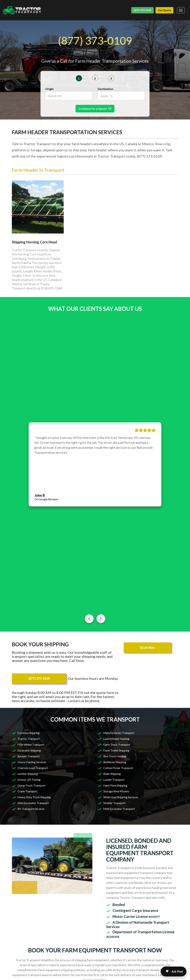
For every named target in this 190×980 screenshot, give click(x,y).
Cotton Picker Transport (118, 768)
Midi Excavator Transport (119, 809)
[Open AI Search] (174, 972)
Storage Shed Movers (116, 791)
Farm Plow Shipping (115, 785)
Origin (49, 89)
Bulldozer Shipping (115, 762)
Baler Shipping (112, 774)
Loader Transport (114, 780)
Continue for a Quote (95, 109)
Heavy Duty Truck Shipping (34, 797)
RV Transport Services (31, 809)
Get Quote (164, 10)
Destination (105, 89)
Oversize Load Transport (33, 768)
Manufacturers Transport (119, 733)
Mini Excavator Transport (33, 803)
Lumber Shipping (28, 774)
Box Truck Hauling (115, 756)
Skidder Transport (114, 803)
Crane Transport (28, 791)
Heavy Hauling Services (32, 762)
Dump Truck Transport (31, 785)
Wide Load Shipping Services (121, 797)
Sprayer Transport (29, 756)
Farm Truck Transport (117, 744)
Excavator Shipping (29, 750)
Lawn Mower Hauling (116, 739)
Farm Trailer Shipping (116, 750)
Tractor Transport (29, 739)
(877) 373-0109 (142, 10)
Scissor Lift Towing (29, 780)
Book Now (148, 648)
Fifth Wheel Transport (31, 744)
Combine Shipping (29, 733)
